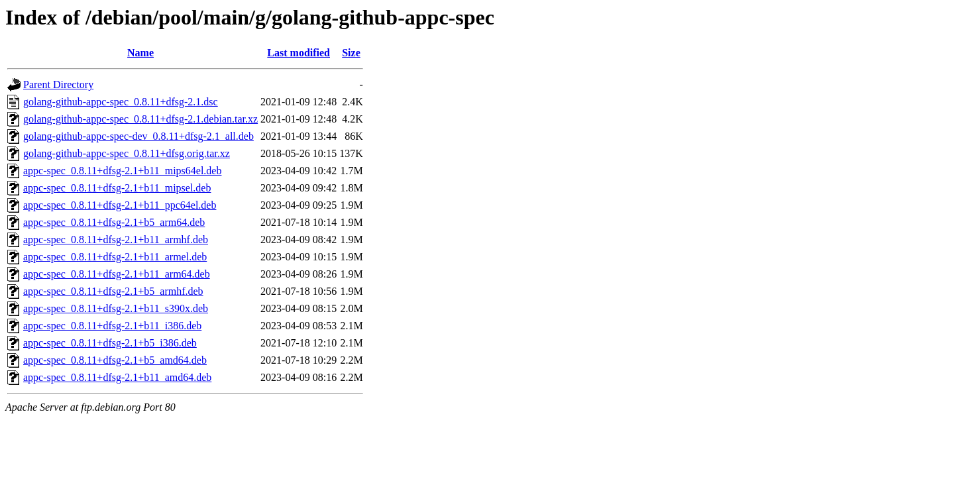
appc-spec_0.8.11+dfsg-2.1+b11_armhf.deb (116, 239)
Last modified (299, 53)
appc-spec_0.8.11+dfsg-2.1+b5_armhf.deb (113, 291)
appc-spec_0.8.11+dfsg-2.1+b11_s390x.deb (116, 308)
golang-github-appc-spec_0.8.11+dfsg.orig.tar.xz (127, 153)
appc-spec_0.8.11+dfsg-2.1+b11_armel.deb (115, 257)
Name (140, 53)
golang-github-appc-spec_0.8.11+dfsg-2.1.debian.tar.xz (140, 119)
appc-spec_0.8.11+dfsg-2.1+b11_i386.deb (112, 326)
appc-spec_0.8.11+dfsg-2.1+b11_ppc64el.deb (120, 205)
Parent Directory (58, 84)
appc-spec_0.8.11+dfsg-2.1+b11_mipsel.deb (117, 188)
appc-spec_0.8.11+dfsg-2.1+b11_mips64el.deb (122, 171)
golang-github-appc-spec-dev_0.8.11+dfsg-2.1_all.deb (138, 136)
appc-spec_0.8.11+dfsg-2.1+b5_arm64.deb (114, 222)
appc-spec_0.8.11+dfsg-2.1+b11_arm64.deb (117, 274)
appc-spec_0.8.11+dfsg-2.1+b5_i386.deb (110, 343)
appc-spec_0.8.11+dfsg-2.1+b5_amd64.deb (115, 360)
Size (351, 53)
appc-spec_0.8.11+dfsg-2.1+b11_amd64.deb (117, 377)
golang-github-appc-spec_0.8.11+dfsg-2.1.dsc (121, 102)
